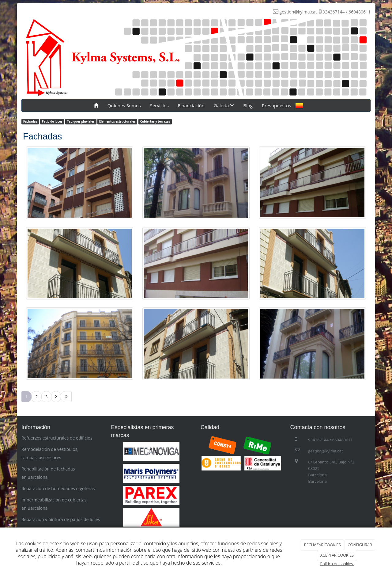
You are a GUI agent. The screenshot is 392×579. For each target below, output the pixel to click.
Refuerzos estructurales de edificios (57, 438)
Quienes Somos (124, 105)
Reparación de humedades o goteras (58, 488)
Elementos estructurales (117, 122)
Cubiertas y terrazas (155, 122)
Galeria (224, 105)
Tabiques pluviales (81, 122)
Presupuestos (276, 105)
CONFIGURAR (360, 545)
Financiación (191, 105)
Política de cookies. (337, 564)
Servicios (159, 105)
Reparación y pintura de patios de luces (61, 519)
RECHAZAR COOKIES (322, 545)
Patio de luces (52, 122)
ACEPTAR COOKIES (337, 555)
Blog (248, 105)
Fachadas (30, 122)
